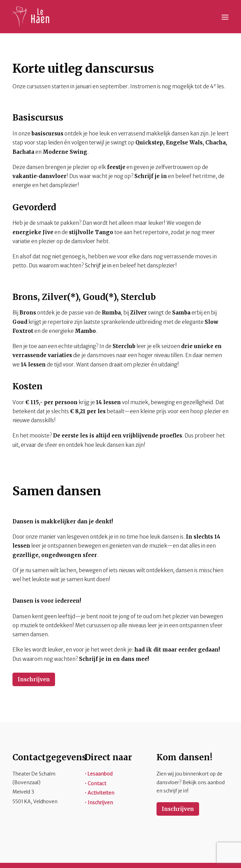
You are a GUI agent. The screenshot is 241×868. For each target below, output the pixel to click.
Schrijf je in (99, 265)
